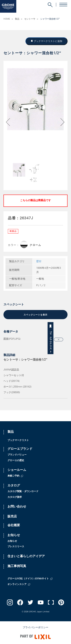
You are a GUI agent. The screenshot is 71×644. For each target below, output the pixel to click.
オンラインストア (17, 585)
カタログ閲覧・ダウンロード (23, 492)
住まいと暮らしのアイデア (26, 557)
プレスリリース (16, 547)
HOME (7, 19)
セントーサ (30, 19)
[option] (35, 99)
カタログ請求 (15, 497)
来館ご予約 (13, 476)
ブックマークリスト (68, 341)
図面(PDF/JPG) (12, 339)
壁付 (39, 262)
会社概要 (14, 526)
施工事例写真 (17, 566)
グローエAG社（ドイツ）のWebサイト (28, 579)
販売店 (12, 517)
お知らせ (14, 535)
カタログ (14, 486)
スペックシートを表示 (35, 315)
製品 (17, 19)
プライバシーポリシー (35, 628)
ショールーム (17, 470)
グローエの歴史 (16, 461)
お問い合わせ (17, 507)
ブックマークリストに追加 (48, 41)
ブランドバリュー (17, 455)
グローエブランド (20, 449)
